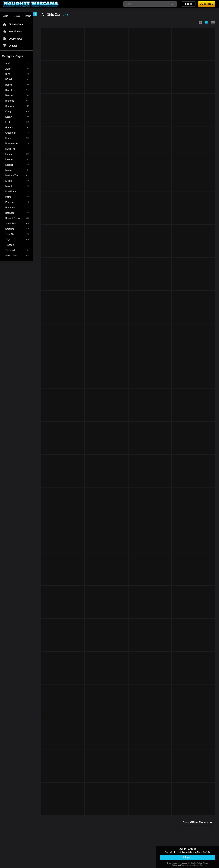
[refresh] (67, 15)
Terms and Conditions (190, 865)
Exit (202, 865)
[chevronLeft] (35, 14)
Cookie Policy (196, 863)
